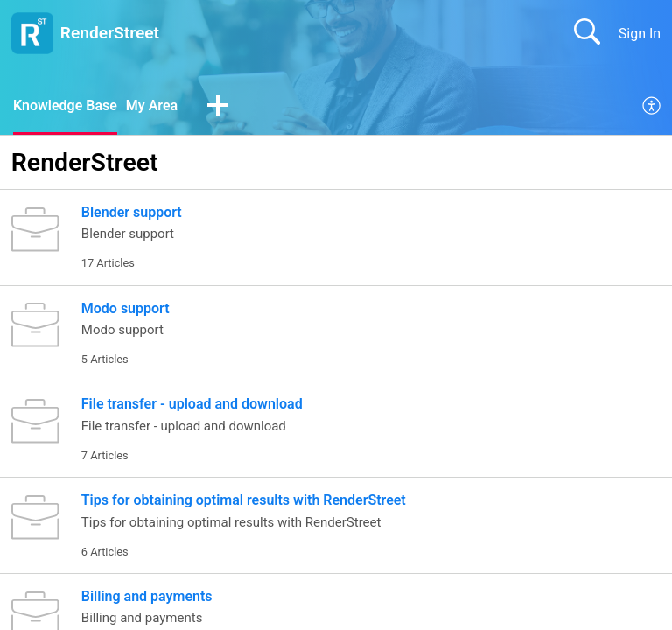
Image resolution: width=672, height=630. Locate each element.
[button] (218, 107)
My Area (152, 105)
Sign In (640, 34)
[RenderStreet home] (32, 33)
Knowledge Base (65, 105)
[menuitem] (652, 107)
